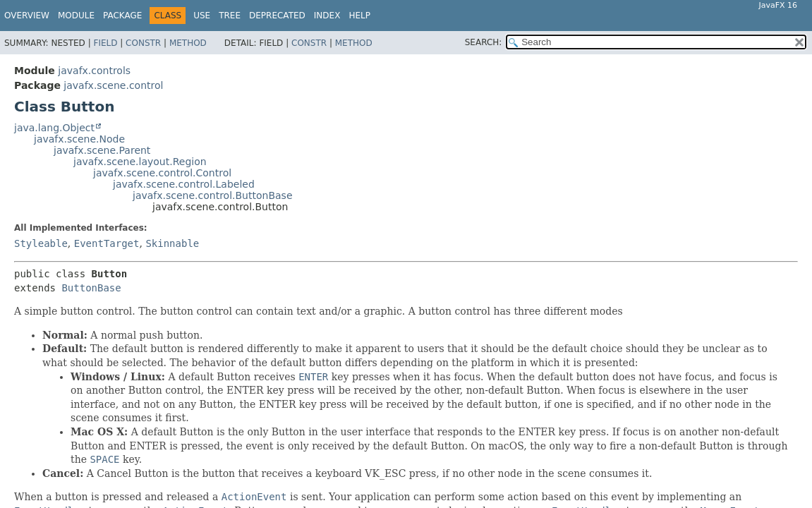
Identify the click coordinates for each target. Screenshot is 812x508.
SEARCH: (484, 42)
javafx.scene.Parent (102, 150)
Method (188, 43)
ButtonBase (91, 288)
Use (202, 16)
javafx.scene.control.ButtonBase (213, 195)
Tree (230, 16)
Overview (27, 16)
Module (76, 16)
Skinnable (172, 243)
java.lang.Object (54, 128)
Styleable (41, 243)
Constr (143, 43)
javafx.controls (94, 71)
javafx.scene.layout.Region (140, 162)
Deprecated (277, 16)
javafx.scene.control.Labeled (184, 184)
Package (122, 16)
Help (359, 16)
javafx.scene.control (113, 85)
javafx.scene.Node (79, 139)
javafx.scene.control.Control (162, 173)
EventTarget (107, 243)
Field (105, 43)
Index (327, 16)
